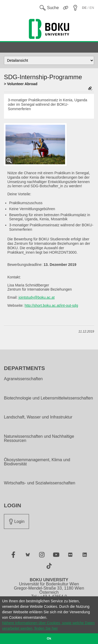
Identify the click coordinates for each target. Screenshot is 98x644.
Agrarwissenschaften (23, 379)
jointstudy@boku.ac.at (37, 297)
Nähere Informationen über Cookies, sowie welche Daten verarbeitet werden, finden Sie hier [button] (48, 626)
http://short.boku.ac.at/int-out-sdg (51, 305)
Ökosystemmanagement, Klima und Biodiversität (37, 462)
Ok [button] (49, 639)
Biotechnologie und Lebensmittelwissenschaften (48, 398)
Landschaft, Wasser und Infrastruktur (38, 417)
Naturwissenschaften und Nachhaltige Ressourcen (39, 439)
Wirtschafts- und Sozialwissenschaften (40, 483)
